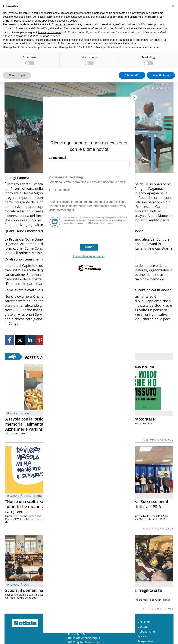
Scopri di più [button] (17, 75)
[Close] (134, 97)
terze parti (61, 24)
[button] (173, 6)
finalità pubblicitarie (50, 32)
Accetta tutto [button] (161, 75)
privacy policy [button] (140, 13)
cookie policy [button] (69, 21)
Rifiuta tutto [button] (132, 75)
